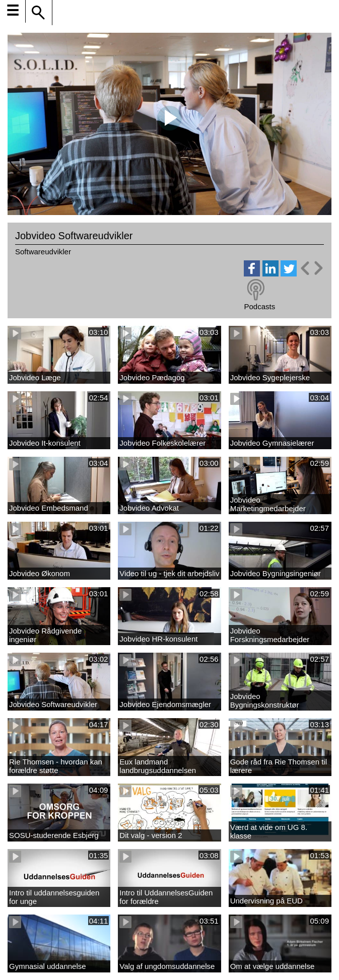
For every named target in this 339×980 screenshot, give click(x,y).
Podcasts (259, 306)
